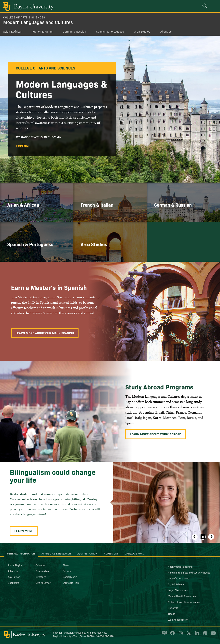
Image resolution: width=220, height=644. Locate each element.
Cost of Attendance (178, 578)
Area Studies (142, 31)
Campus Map (43, 571)
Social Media (70, 577)
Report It (173, 608)
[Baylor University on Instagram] (180, 635)
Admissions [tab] (111, 553)
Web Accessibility (178, 619)
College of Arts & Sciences (24, 17)
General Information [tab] (21, 553)
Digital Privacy (176, 584)
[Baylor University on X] (188, 635)
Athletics (13, 571)
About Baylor (15, 565)
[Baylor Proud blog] (164, 635)
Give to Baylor (43, 583)
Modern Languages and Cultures (38, 22)
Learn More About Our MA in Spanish (45, 333)
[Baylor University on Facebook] (172, 635)
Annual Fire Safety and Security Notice (189, 572)
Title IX (172, 614)
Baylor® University (76, 633)
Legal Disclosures (178, 590)
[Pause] (203, 537)
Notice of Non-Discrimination (184, 602)
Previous (195, 537)
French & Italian (43, 31)
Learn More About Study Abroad (156, 434)
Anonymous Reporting (180, 566)
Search (67, 571)
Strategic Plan (71, 583)
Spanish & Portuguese (110, 31)
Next (211, 537)
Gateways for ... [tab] (135, 553)
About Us (166, 31)
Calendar (41, 565)
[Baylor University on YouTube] (212, 635)
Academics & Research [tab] (56, 553)
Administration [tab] (87, 553)
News (66, 565)
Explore (23, 146)
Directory (41, 577)
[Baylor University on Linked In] (196, 635)
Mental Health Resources (182, 596)
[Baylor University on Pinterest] (204, 635)
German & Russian (74, 31)
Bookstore (14, 583)
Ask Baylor (14, 577)
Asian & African (13, 31)
